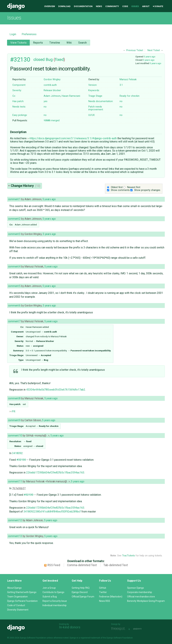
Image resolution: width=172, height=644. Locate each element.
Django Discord (80, 592)
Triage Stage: (95, 96)
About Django (14, 588)
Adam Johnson (52, 96)
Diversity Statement (18, 610)
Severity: (17, 90)
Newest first (134, 187)
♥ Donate (158, 6)
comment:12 (15, 520)
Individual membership (55, 605)
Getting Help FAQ (81, 588)
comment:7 (14, 321)
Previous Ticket (135, 50)
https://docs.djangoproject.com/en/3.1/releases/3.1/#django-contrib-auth (72, 138)
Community (112, 6)
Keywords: (94, 90)
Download (64, 6)
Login (13, 34)
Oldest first (117, 187)
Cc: (14, 96)
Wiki (69, 43)
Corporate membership (140, 592)
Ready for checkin (130, 96)
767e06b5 (18, 488)
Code (125, 6)
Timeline (55, 43)
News (99, 6)
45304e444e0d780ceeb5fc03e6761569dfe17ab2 (56, 390)
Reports (38, 43)
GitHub (103, 588)
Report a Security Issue (55, 601)
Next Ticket (154, 50)
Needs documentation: (101, 101)
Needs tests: (19, 107)
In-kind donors (70, 627)
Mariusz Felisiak (128, 79)
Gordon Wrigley (52, 79)
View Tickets (18, 43)
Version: (93, 85)
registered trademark (90, 638)
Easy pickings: (20, 115)
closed (39, 60)
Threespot (119, 629)
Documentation (83, 6)
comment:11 (15, 481)
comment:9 (14, 420)
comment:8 (14, 398)
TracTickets (128, 556)
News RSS (105, 601)
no (121, 101)
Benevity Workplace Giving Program (146, 601)
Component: (19, 85)
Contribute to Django (53, 592)
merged (52, 121)
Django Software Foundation (22, 601)
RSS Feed (54, 565)
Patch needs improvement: (96, 108)
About (146, 6)
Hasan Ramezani (71, 96)
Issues (135, 6)
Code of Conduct (16, 605)
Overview (50, 6)
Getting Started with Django (22, 592)
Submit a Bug (50, 597)
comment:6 (14, 306)
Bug (49, 60)
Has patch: (18, 101)
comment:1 (14, 199)
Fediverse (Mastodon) (111, 597)
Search (83, 43)
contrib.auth (50, 85)
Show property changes (147, 190)
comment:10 (15, 436)
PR (12, 411)
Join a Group (49, 588)
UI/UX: (92, 115)
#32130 (20, 60)
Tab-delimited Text (116, 565)
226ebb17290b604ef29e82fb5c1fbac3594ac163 (55, 473)
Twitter (103, 592)
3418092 (17, 453)
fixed (59, 60)
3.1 (121, 85)
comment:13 (15, 536)
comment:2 (14, 219)
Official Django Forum (83, 597)
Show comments (120, 190)
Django (16, 6)
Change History (26, 186)
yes (46, 101)
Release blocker (52, 90)
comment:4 (14, 266)
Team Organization (17, 597)
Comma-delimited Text (82, 565)
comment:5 (14, 286)
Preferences (29, 34)
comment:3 (14, 234)
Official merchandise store (141, 597)
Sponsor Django (136, 588)
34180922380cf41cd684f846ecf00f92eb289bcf (52, 512)
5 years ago (150, 57)
